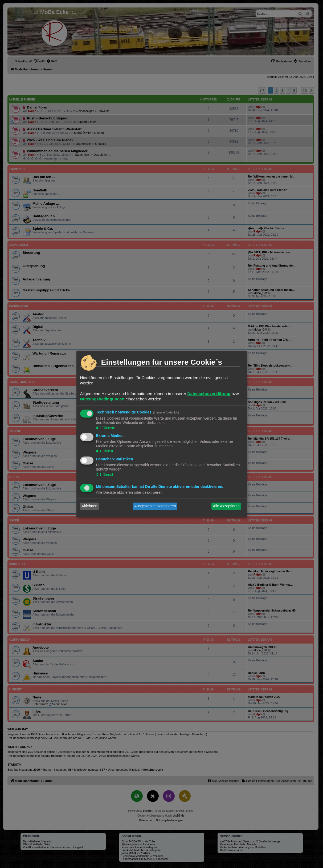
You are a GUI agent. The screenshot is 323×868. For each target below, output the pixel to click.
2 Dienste (107, 428)
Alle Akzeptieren (226, 506)
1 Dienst (106, 451)
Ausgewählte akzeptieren (155, 506)
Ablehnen (89, 506)
